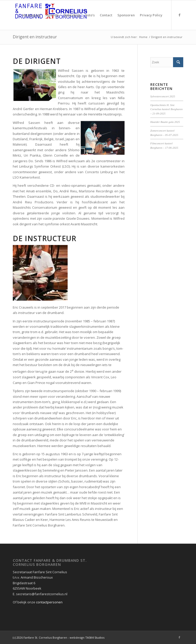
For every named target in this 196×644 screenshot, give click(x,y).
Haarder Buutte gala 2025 (165, 122)
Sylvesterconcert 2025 (163, 96)
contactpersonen (49, 602)
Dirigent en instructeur (35, 37)
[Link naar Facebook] (179, 15)
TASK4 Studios (95, 637)
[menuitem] (31, 15)
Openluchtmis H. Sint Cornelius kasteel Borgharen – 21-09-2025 (167, 109)
